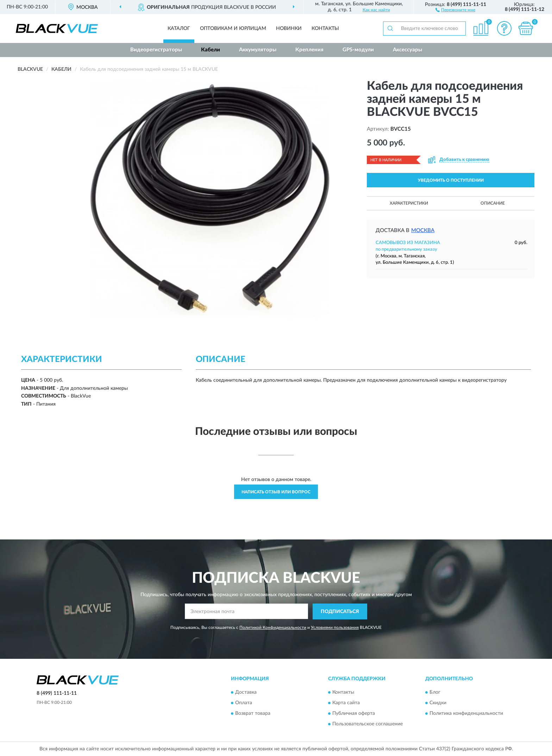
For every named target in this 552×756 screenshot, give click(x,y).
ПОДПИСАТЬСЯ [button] (340, 612)
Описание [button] (493, 203)
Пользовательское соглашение (368, 724)
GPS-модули (358, 50)
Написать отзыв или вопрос (276, 492)
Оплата (244, 703)
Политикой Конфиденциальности (273, 627)
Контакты (325, 29)
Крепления (309, 50)
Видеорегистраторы (156, 50)
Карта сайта (346, 703)
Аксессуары (407, 50)
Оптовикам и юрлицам (233, 29)
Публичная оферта (354, 714)
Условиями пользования (335, 627)
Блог (435, 693)
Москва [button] (423, 230)
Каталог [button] (179, 29)
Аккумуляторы (258, 50)
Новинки (289, 29)
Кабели (211, 50)
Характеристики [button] (409, 203)
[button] (455, 10)
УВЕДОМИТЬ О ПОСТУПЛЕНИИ (451, 180)
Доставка (246, 693)
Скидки (438, 703)
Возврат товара (253, 714)
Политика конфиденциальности (466, 714)
